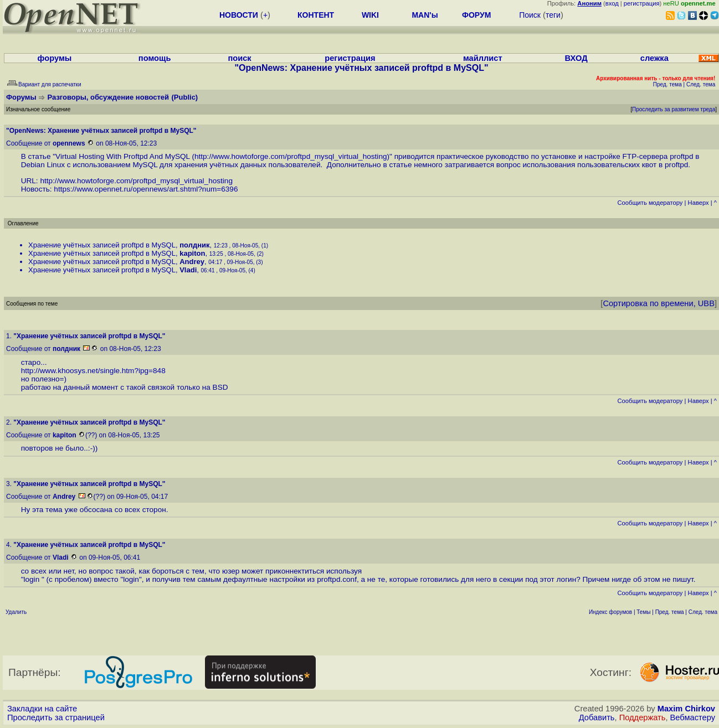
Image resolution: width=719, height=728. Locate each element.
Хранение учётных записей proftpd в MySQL (102, 245)
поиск (239, 58)
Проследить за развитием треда (674, 109)
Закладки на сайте (42, 709)
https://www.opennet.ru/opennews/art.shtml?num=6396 (146, 189)
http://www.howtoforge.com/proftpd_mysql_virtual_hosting (291, 156)
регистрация (642, 3)
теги (553, 15)
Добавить (597, 717)
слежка (654, 58)
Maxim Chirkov (686, 709)
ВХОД (576, 58)
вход (612, 3)
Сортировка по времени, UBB (659, 303)
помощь (155, 58)
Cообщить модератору (650, 203)
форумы (55, 58)
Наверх (699, 203)
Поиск (530, 15)
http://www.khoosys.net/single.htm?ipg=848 (93, 371)
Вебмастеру (693, 717)
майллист (483, 58)
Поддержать (643, 717)
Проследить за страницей (56, 717)
